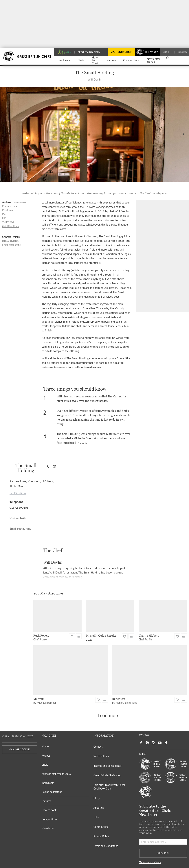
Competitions (49, 819)
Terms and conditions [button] (150, 862)
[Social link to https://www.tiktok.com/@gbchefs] (166, 743)
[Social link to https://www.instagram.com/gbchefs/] (154, 743)
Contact (98, 747)
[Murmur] (71, 670)
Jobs (96, 817)
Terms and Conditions (106, 846)
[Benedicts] (149, 670)
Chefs (45, 765)
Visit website (18, 518)
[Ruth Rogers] (57, 616)
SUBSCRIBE (163, 853)
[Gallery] (94, 134)
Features (46, 801)
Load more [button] (109, 715)
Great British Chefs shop (107, 775)
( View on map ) (20, 203)
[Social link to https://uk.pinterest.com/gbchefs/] (147, 743)
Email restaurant (11, 245)
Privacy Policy (101, 836)
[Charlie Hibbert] (163, 616)
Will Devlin (94, 79)
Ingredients (48, 783)
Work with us (101, 756)
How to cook (49, 810)
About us (99, 808)
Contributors (101, 827)
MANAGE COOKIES (20, 750)
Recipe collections (52, 792)
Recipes (46, 756)
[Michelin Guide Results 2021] (110, 616)
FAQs (97, 798)
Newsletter (48, 828)
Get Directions (10, 226)
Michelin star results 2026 (56, 774)
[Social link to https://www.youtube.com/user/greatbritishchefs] (160, 743)
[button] (64, 60)
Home (45, 746)
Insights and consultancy (107, 766)
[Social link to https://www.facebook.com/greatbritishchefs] (141, 743)
